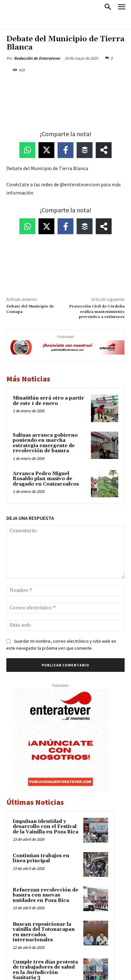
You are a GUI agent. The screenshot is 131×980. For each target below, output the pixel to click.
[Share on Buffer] (85, 150)
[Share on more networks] (104, 150)
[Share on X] (46, 150)
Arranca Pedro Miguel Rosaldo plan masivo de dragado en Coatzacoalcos (46, 479)
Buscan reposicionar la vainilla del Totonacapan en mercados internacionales (44, 932)
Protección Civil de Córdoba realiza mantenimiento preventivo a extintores (97, 312)
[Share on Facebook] (65, 150)
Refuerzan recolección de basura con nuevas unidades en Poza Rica (45, 895)
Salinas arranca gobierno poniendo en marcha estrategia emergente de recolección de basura (45, 443)
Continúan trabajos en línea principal (41, 858)
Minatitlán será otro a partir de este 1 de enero (48, 401)
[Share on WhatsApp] (27, 150)
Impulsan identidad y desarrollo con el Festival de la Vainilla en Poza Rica (45, 827)
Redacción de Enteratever (37, 58)
